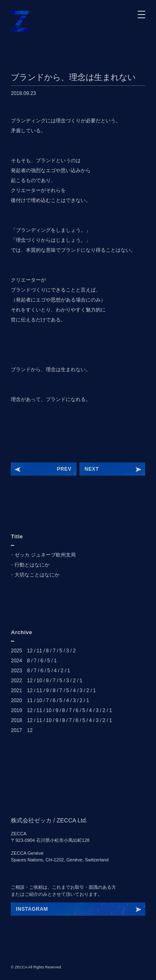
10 (39, 681)
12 (30, 651)
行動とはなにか (32, 565)
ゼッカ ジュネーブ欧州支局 (45, 555)
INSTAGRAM (32, 909)
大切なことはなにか (37, 575)
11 (39, 651)
